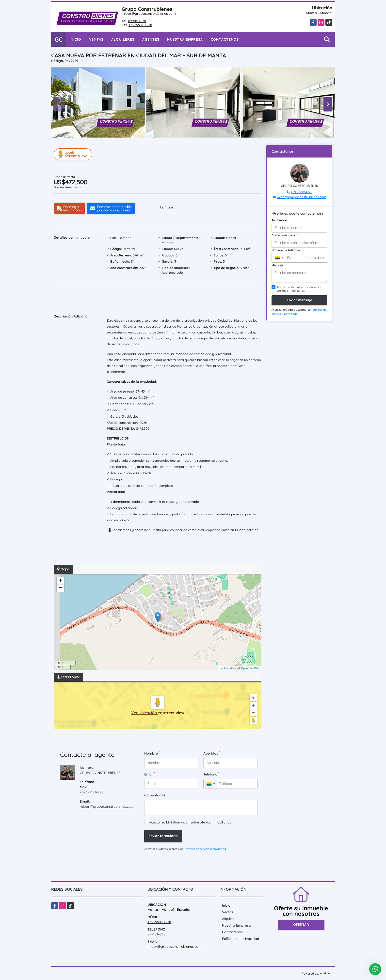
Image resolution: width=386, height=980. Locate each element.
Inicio (75, 39)
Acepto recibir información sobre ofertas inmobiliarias (190, 822)
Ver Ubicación (145, 713)
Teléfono (211, 774)
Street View (74, 154)
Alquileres (123, 39)
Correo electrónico (285, 235)
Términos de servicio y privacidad (205, 849)
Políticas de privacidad (241, 939)
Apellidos (212, 753)
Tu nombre (280, 220)
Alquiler (228, 919)
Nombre (152, 753)
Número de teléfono (286, 250)
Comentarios (155, 795)
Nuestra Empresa (185, 39)
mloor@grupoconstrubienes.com (149, 14)
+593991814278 (140, 25)
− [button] (60, 588)
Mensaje (278, 265)
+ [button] (60, 581)
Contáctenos (225, 39)
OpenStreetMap (251, 668)
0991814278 (137, 21)
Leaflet (224, 668)
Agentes (151, 39)
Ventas (96, 39)
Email (150, 774)
